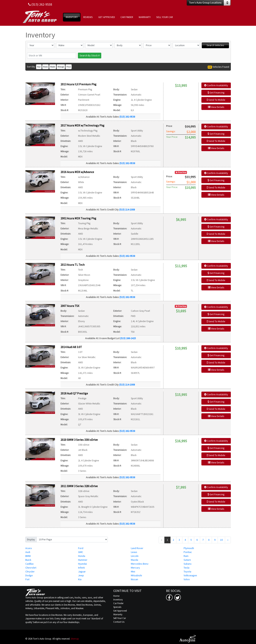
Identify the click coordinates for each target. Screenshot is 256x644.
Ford (81, 548)
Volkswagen (190, 575)
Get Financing (216, 93)
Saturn (187, 560)
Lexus (134, 552)
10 (221, 540)
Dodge (29, 575)
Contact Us (119, 622)
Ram (186, 556)
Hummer (83, 560)
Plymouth (189, 548)
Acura (29, 548)
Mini (133, 571)
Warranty (118, 614)
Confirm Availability (216, 85)
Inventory (118, 600)
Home (116, 596)
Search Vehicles (215, 45)
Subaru (188, 564)
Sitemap (75, 639)
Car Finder (118, 603)
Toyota (187, 571)
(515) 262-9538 (127, 117)
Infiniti (81, 568)
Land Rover (137, 548)
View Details (216, 107)
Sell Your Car (120, 618)
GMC (81, 552)
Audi (28, 552)
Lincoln (135, 556)
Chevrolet (31, 568)
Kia (80, 579)
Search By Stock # (90, 55)
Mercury (135, 568)
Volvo (187, 579)
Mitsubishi (136, 575)
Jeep (81, 575)
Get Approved (120, 611)
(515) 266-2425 (128, 338)
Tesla (186, 568)
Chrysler (30, 571)
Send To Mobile (216, 100)
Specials (117, 607)
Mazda (134, 560)
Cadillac (30, 564)
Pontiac (188, 552)
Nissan (134, 579)
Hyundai (82, 564)
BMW (28, 556)
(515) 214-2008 (127, 210)
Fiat (27, 579)
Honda (82, 556)
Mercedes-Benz (140, 564)
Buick (28, 560)
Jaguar (82, 571)
